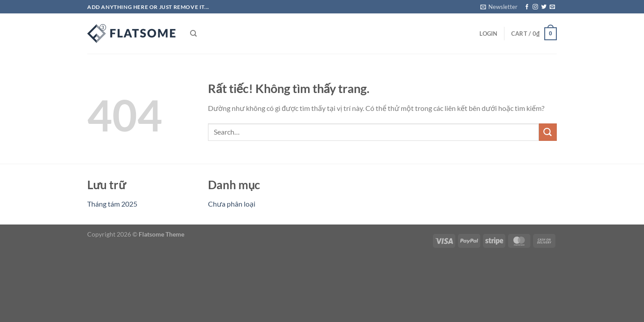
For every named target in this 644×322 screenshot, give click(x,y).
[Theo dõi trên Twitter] (544, 7)
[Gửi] (548, 132)
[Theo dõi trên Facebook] (527, 7)
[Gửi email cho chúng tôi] (552, 7)
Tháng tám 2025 (112, 204)
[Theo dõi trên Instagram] (535, 7)
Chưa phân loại (232, 204)
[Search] (193, 34)
